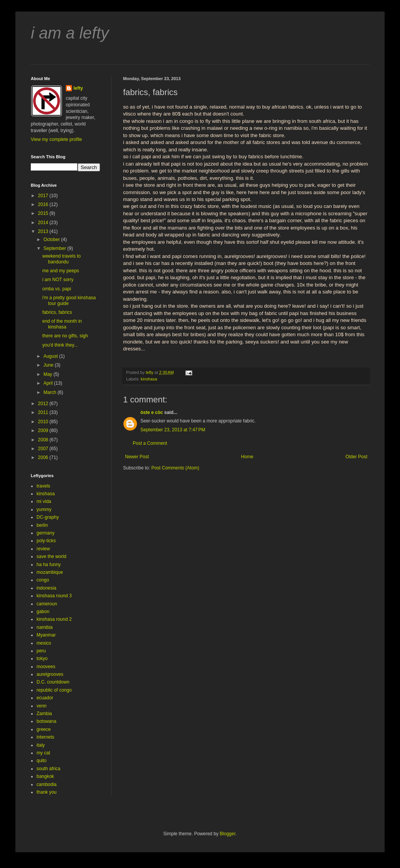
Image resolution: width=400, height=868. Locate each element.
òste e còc (152, 412)
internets (45, 737)
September (55, 248)
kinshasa (149, 379)
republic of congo (54, 690)
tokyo (42, 659)
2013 (44, 231)
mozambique (50, 572)
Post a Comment (150, 443)
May (48, 374)
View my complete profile (56, 139)
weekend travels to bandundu (62, 259)
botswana (46, 721)
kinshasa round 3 (54, 596)
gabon (43, 612)
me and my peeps (61, 271)
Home (247, 457)
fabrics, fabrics (57, 312)
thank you (47, 792)
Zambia (44, 714)
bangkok (45, 776)
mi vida (44, 501)
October (52, 240)
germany (46, 533)
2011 (44, 412)
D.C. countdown (53, 682)
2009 (44, 431)
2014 (44, 223)
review (43, 549)
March (51, 392)
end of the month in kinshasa (62, 324)
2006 (44, 457)
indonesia (46, 588)
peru (41, 651)
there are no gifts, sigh (65, 336)
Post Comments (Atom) (175, 468)
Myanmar (46, 635)
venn (42, 706)
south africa (48, 769)
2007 (44, 449)
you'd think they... (60, 345)
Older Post (356, 457)
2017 (44, 196)
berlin (42, 525)
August (51, 356)
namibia (45, 627)
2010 (44, 422)
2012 (44, 404)
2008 (44, 440)
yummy (44, 509)
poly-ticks (46, 541)
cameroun (47, 604)
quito (42, 761)
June (49, 365)
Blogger (227, 834)
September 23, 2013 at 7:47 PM (173, 430)
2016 (44, 204)
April (49, 383)
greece (44, 729)
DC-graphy (48, 517)
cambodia (47, 784)
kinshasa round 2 (54, 619)
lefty (78, 88)
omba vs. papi (57, 289)
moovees (46, 667)
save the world (51, 556)
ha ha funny (49, 565)
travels (43, 486)
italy (41, 745)
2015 (44, 213)
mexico (44, 643)
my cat (43, 753)
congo (43, 580)
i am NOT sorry (58, 280)
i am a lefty (70, 33)
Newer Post (137, 457)
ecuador (45, 698)
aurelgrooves (50, 674)
